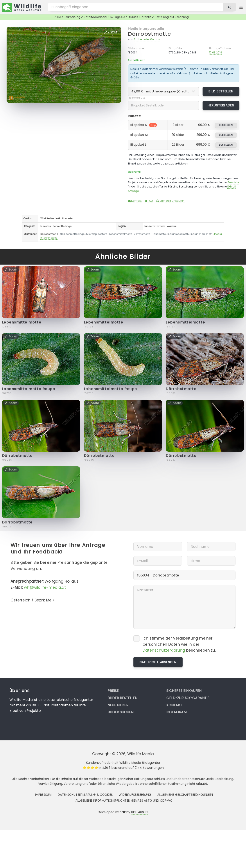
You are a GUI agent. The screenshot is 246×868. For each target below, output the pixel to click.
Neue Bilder (118, 705)
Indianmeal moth (178, 234)
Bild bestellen (221, 91)
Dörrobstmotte (149, 34)
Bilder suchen (120, 712)
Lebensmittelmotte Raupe (29, 389)
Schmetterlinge (62, 226)
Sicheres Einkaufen (170, 201)
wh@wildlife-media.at (45, 587)
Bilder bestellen (122, 698)
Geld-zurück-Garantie (188, 698)
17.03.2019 (216, 52)
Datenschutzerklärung (164, 650)
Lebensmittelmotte (121, 234)
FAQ (149, 201)
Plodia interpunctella (146, 29)
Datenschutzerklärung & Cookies (85, 795)
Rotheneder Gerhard (148, 39)
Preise (113, 691)
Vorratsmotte (142, 234)
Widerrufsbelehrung (135, 795)
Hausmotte (159, 234)
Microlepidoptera (97, 234)
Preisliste (233, 182)
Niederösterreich (155, 226)
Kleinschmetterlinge (72, 234)
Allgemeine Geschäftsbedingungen (185, 795)
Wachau (172, 226)
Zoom (111, 32)
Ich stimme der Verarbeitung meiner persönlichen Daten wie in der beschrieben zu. (179, 644)
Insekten (46, 226)
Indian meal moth (201, 234)
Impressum (43, 795)
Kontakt (135, 201)
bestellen (226, 125)
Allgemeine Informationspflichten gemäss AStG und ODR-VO (124, 801)
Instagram (176, 712)
